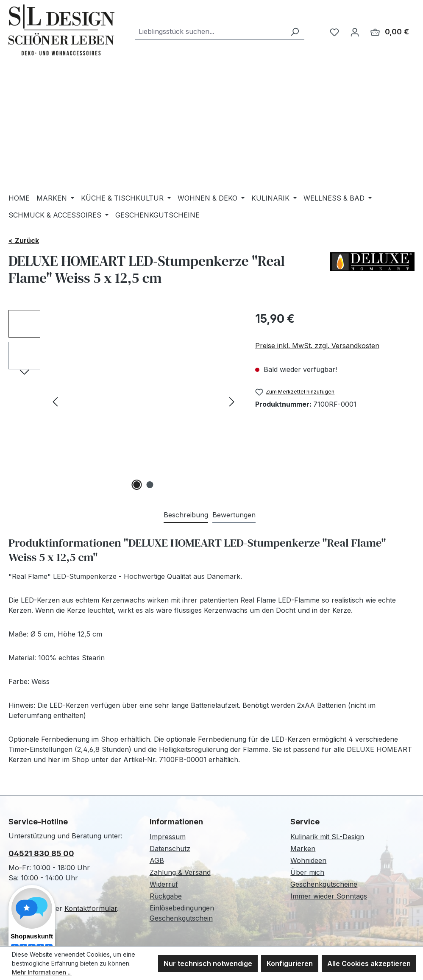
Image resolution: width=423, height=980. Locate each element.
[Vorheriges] (55, 401)
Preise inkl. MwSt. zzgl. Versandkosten (317, 346)
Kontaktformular (91, 908)
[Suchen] (295, 32)
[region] (123, 401)
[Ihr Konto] (355, 32)
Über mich (307, 872)
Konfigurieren (290, 963)
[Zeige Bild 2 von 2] (150, 485)
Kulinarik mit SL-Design (327, 837)
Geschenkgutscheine (324, 884)
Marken (303, 849)
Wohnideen (308, 860)
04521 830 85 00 (41, 853)
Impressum (168, 837)
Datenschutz (170, 849)
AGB (157, 860)
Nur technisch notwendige (208, 963)
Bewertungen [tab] (234, 515)
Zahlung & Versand (180, 872)
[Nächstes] (232, 401)
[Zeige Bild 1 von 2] (137, 485)
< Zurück (24, 240)
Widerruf (164, 884)
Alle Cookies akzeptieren (369, 963)
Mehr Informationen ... (42, 972)
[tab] (186, 515)
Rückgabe (166, 896)
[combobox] (210, 32)
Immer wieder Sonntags (329, 896)
